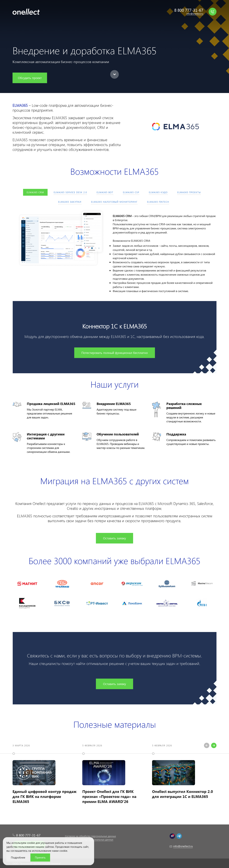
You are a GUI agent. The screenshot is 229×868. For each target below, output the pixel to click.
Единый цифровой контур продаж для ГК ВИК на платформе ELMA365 (45, 796)
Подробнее (18, 857)
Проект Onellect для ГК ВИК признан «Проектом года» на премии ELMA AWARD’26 (109, 796)
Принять (40, 857)
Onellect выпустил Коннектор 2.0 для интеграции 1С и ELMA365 (182, 794)
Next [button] (214, 745)
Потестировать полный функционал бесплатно (115, 353)
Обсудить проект (30, 78)
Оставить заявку (114, 538)
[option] (45, 776)
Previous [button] (207, 745)
